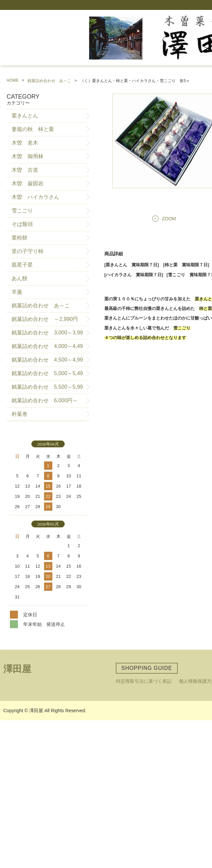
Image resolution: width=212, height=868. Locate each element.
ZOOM (169, 219)
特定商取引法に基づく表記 (144, 681)
